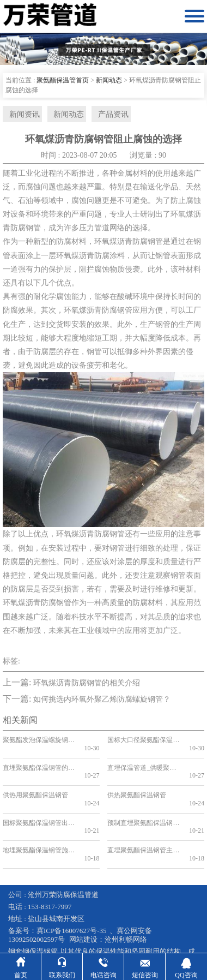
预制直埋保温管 (165, 922)
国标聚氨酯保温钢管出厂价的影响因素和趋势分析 (39, 801)
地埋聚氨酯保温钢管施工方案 (39, 820)
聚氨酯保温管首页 (63, 80)
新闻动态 (109, 80)
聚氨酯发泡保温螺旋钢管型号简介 (39, 742)
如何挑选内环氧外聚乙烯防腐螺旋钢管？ (102, 701)
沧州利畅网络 (126, 901)
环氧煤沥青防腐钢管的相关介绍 (87, 686)
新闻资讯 (21, 115)
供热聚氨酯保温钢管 (137, 781)
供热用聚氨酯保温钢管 (35, 781)
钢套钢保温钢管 (33, 913)
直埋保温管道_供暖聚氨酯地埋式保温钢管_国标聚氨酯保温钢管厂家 (144, 762)
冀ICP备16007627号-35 (72, 892)
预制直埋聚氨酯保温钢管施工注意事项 (144, 801)
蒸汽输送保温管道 (45, 922)
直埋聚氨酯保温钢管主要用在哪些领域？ (144, 820)
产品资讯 (103, 115)
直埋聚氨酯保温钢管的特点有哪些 (39, 762)
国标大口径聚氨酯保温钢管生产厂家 (144, 742)
